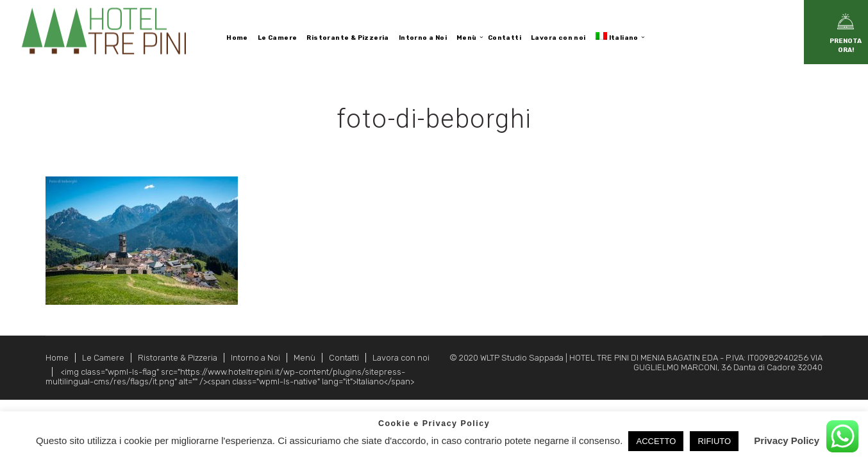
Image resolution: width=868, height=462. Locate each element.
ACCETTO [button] (656, 441)
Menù (305, 358)
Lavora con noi (401, 358)
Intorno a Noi (255, 358)
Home (57, 358)
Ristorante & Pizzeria (178, 358)
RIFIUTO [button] (714, 441)
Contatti (344, 358)
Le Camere (103, 358)
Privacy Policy (787, 441)
